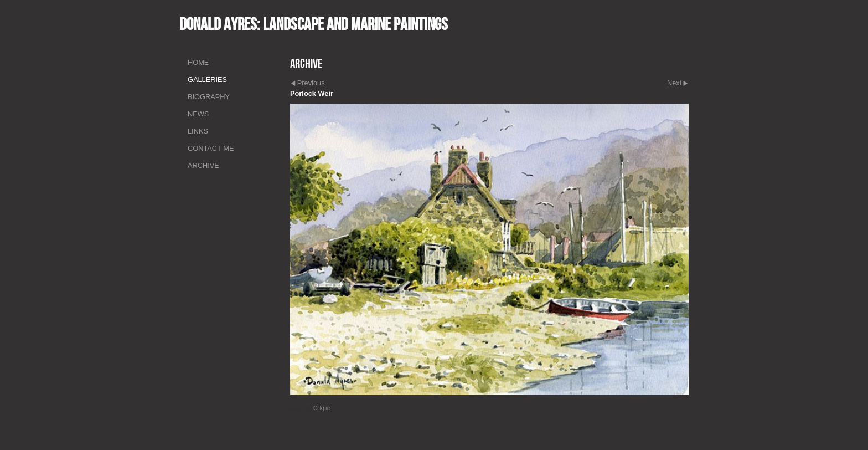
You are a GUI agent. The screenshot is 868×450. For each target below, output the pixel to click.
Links (198, 131)
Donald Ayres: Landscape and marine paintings (314, 24)
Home (198, 62)
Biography (209, 97)
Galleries (207, 80)
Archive (203, 165)
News (198, 114)
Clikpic (322, 408)
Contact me (211, 148)
